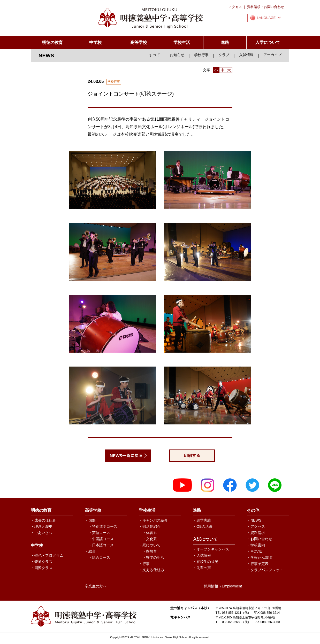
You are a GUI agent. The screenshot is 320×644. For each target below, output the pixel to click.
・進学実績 (202, 520)
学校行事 (201, 55)
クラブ (224, 55)
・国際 (90, 520)
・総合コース (99, 557)
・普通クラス (42, 562)
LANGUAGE (269, 18)
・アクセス (256, 526)
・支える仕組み (151, 570)
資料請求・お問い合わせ (266, 7)
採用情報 (225, 586)
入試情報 (246, 55)
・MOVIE (254, 551)
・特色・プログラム (47, 555)
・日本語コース (101, 545)
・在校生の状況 (205, 562)
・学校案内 (256, 545)
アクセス (235, 7)
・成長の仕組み (43, 520)
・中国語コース (101, 539)
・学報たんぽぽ (260, 557)
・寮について (150, 545)
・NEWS (254, 520)
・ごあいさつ (42, 533)
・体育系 (150, 533)
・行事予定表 (258, 564)
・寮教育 (150, 551)
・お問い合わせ (260, 539)
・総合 (90, 551)
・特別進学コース (103, 526)
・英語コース (99, 533)
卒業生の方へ (96, 586)
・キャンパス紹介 (153, 520)
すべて (155, 55)
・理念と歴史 (42, 526)
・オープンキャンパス (211, 549)
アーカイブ (272, 55)
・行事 (144, 564)
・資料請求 (256, 533)
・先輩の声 (202, 568)
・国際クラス (42, 568)
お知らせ (177, 55)
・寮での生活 (153, 557)
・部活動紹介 (150, 526)
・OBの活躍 (203, 526)
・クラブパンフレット (265, 570)
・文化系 (150, 539)
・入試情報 (202, 555)
